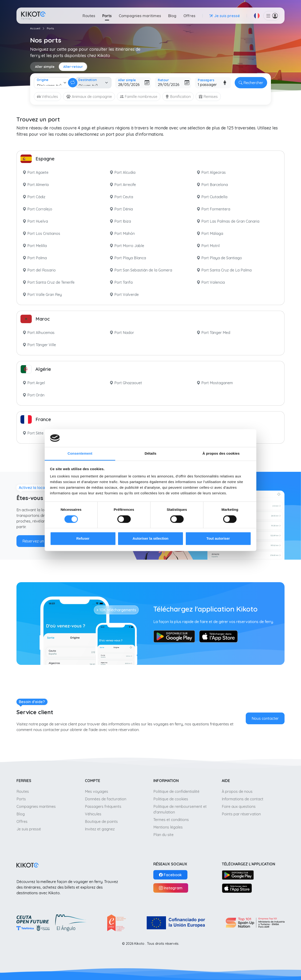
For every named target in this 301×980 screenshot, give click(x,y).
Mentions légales (168, 827)
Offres (189, 16)
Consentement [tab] (80, 454)
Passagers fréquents (103, 806)
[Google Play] (238, 875)
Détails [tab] (150, 454)
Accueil (35, 28)
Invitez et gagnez (100, 829)
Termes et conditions (171, 820)
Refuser (83, 539)
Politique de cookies (171, 799)
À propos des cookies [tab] (221, 454)
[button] (257, 16)
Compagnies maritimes (140, 16)
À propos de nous (237, 791)
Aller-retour (73, 67)
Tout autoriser (218, 539)
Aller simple (45, 67)
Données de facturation (106, 799)
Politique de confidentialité (176, 791)
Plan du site (163, 835)
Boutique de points (101, 821)
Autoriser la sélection (151, 539)
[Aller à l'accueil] (33, 16)
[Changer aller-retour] (73, 83)
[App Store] (237, 888)
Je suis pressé (29, 829)
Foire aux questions (239, 806)
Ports (107, 16)
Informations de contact (243, 799)
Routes (89, 16)
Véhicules (93, 814)
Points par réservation (241, 814)
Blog (172, 16)
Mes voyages (97, 791)
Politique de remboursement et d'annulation (180, 809)
